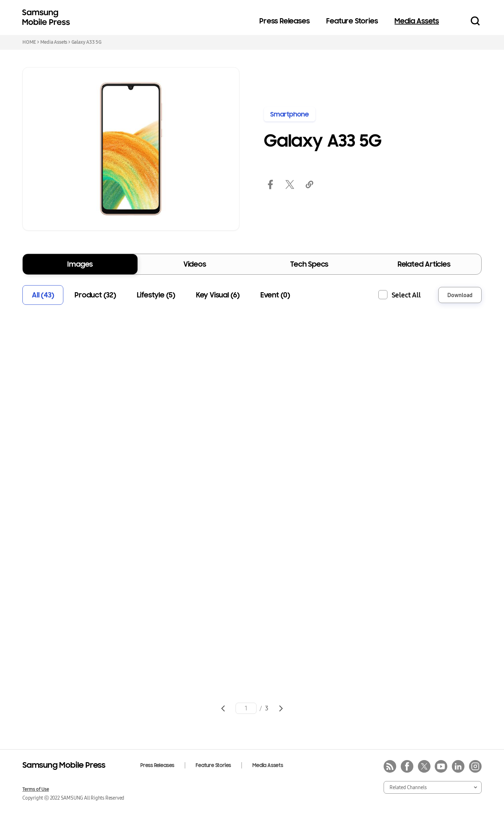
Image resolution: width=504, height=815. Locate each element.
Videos (195, 264)
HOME (29, 42)
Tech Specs (309, 264)
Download (460, 295)
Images (80, 264)
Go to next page (281, 708)
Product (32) (95, 295)
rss (390, 766)
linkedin (458, 766)
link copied (309, 184)
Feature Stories (352, 21)
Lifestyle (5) (156, 295)
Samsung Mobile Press (48, 17)
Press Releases (284, 21)
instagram (475, 766)
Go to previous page (223, 708)
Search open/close (475, 21)
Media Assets (417, 21)
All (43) (43, 295)
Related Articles (424, 264)
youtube (441, 766)
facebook (270, 184)
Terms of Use (36, 789)
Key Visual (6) (218, 295)
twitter (290, 184)
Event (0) (275, 295)
